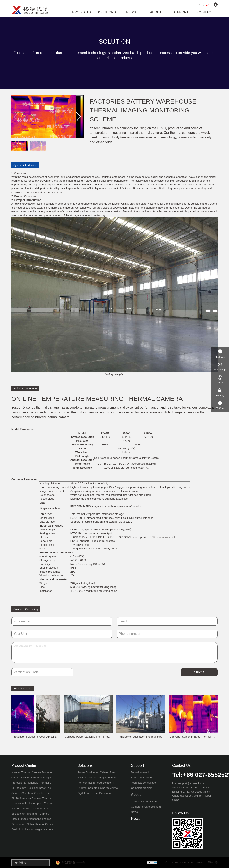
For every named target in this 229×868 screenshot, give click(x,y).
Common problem (142, 788)
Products (81, 12)
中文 (202, 5)
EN (208, 5)
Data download (140, 772)
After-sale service (141, 778)
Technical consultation (144, 783)
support (180, 12)
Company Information (144, 802)
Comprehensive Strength (146, 807)
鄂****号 (213, 863)
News (134, 812)
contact (205, 12)
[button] (79, 117)
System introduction (25, 165)
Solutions (106, 12)
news (131, 12)
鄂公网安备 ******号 (70, 863)
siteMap (201, 863)
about (156, 12)
